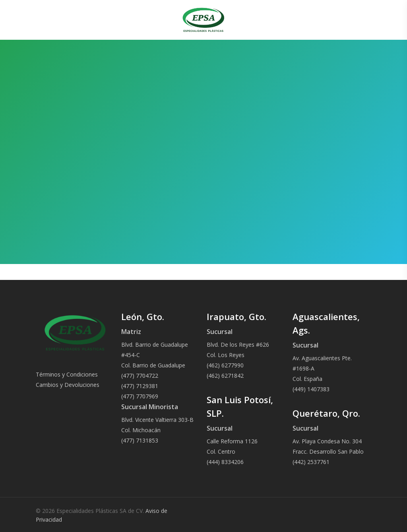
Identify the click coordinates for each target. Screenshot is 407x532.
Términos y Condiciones (67, 374)
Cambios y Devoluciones (68, 385)
